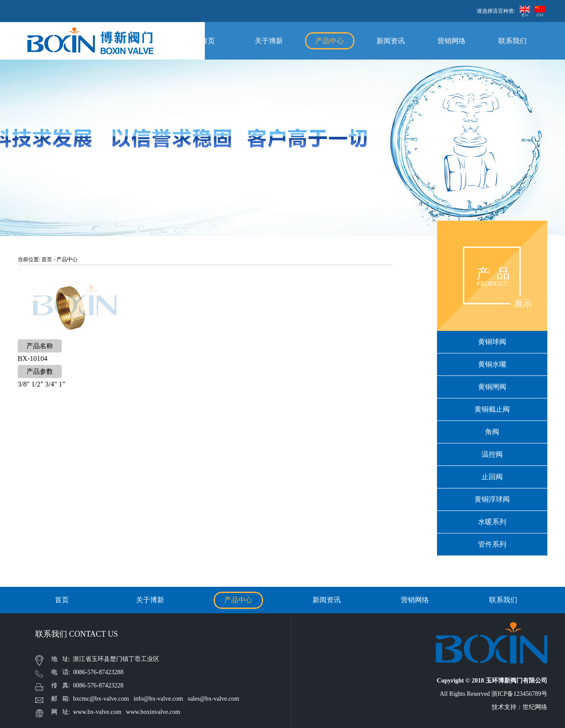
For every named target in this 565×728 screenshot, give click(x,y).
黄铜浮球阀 (492, 499)
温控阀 (492, 454)
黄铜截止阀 (492, 409)
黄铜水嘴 (492, 364)
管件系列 (492, 544)
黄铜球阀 (492, 342)
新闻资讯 (391, 41)
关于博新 (269, 41)
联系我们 (512, 41)
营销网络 (452, 41)
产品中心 (330, 41)
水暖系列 (492, 522)
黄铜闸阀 (492, 387)
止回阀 (492, 477)
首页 (208, 41)
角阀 (492, 432)
